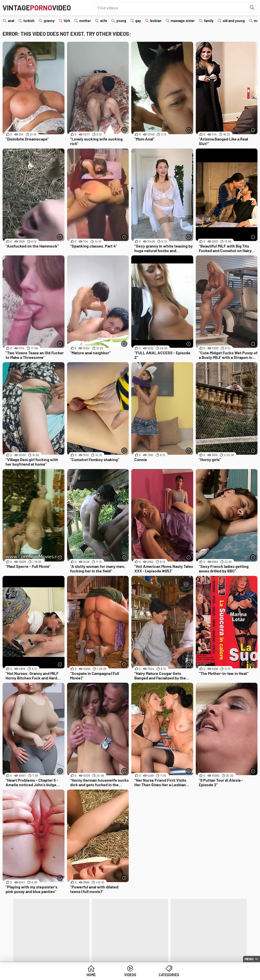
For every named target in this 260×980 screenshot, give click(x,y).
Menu (249, 959)
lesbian (156, 21)
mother (85, 21)
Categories (169, 975)
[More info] (60, 130)
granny (49, 21)
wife (104, 21)
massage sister (183, 21)
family (209, 21)
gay (138, 21)
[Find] (252, 8)
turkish (29, 21)
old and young (234, 21)
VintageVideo (37, 8)
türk (67, 21)
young (121, 21)
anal (11, 21)
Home (91, 975)
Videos (130, 975)
